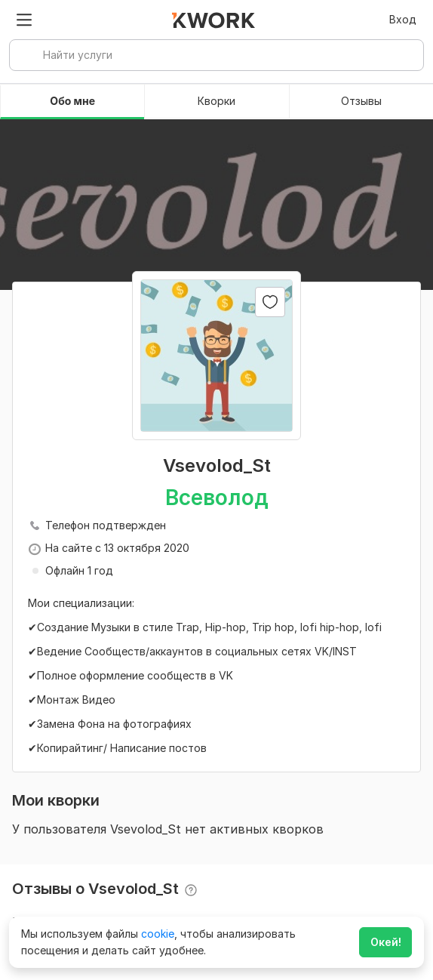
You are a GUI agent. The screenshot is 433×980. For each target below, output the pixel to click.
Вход (403, 19)
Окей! (386, 942)
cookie (158, 934)
